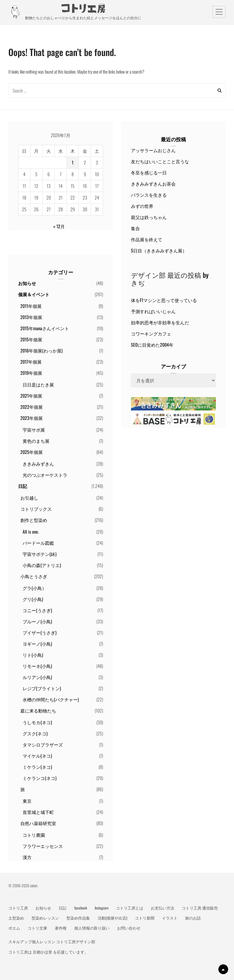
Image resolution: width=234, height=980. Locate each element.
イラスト (170, 918)
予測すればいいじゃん (153, 311)
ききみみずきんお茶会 (153, 184)
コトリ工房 (18, 908)
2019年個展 (31, 373)
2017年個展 (31, 362)
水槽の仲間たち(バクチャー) (51, 699)
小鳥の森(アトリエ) (42, 565)
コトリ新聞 (145, 918)
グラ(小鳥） (34, 588)
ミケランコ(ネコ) (40, 778)
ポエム (14, 928)
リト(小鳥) (33, 655)
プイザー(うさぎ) (40, 633)
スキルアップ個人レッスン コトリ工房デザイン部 (52, 942)
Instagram (102, 908)
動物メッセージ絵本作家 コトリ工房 (83, 8)
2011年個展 (31, 306)
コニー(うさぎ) (37, 610)
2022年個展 (32, 407)
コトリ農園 (34, 835)
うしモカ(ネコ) (37, 722)
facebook (81, 908)
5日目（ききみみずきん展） (159, 251)
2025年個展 (32, 452)
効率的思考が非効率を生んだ (160, 322)
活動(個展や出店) (113, 918)
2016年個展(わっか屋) (41, 351)
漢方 (27, 857)
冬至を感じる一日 (149, 172)
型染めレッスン (45, 918)
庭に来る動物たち (38, 711)
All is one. (31, 532)
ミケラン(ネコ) (37, 767)
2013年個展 (31, 317)
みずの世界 (142, 206)
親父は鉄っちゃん (149, 217)
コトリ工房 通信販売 (200, 908)
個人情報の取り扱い (92, 928)
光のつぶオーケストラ (45, 475)
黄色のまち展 (36, 441)
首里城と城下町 (38, 812)
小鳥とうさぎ (34, 576)
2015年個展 (31, 339)
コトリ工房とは (130, 908)
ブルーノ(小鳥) (37, 621)
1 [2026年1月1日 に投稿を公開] (73, 162)
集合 (135, 228)
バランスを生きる (149, 195)
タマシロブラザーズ (43, 745)
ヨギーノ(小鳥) (37, 644)
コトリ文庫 (37, 928)
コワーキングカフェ (151, 334)
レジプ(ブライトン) (42, 688)
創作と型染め (34, 520)
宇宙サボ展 (34, 430)
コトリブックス (36, 509)
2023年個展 (32, 418)
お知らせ (27, 283)
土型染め (16, 918)
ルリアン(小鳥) (37, 677)
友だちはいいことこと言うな (160, 161)
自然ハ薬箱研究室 (38, 823)
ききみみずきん (38, 464)
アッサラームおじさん (153, 150)
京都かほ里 (42, 952)
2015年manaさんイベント (45, 328)
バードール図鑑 (38, 543)
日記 (23, 486)
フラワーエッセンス (43, 846)
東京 (27, 801)
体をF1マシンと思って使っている (164, 300)
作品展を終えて (147, 239)
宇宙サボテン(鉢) (40, 554)
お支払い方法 (163, 908)
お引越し (29, 498)
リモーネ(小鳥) (37, 666)
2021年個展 (31, 396)
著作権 (61, 928)
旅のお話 (193, 918)
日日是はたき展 (38, 385)
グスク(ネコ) (35, 733)
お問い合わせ (129, 928)
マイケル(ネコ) (37, 756)
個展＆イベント (34, 294)
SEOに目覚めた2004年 (152, 345)
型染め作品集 (78, 918)
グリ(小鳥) (33, 599)
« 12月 (59, 226)
